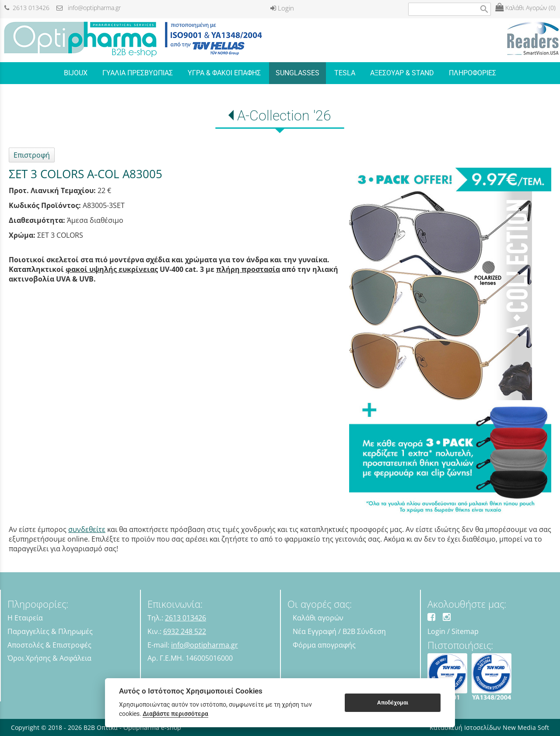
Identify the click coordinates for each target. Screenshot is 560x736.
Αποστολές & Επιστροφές (49, 645)
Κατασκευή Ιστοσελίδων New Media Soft (489, 727)
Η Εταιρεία (25, 618)
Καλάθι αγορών (318, 618)
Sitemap (465, 631)
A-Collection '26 (284, 116)
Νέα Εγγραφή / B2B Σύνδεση (339, 631)
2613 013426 (27, 8)
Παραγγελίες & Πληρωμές (50, 631)
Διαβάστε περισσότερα (175, 714)
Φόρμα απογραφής (324, 645)
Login (282, 8)
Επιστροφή (32, 155)
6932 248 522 (185, 631)
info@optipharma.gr (89, 8)
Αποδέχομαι (393, 703)
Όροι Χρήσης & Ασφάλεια (49, 658)
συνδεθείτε (87, 529)
